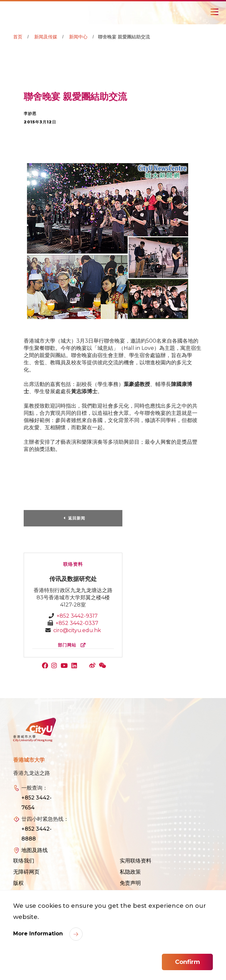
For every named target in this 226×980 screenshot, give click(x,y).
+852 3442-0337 (77, 623)
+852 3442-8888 (37, 834)
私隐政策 (130, 872)
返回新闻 (77, 518)
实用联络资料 (136, 861)
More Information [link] (39, 934)
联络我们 (24, 861)
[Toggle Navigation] (214, 12)
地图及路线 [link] (35, 850)
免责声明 (130, 883)
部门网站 (73, 645)
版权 (18, 883)
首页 (18, 37)
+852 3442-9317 (77, 616)
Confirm (188, 962)
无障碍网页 (26, 872)
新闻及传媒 (46, 37)
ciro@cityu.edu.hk (77, 630)
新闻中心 (78, 37)
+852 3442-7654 (37, 803)
